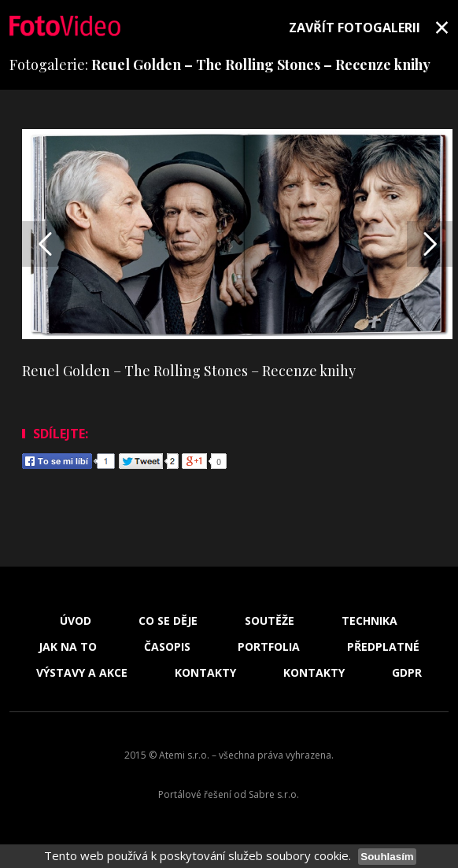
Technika (369, 621)
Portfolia (269, 647)
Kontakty (205, 673)
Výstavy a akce (82, 673)
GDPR (407, 673)
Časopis (167, 647)
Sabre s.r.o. (274, 794)
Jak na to (68, 647)
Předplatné (383, 647)
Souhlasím (387, 857)
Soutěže (270, 621)
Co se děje (168, 621)
